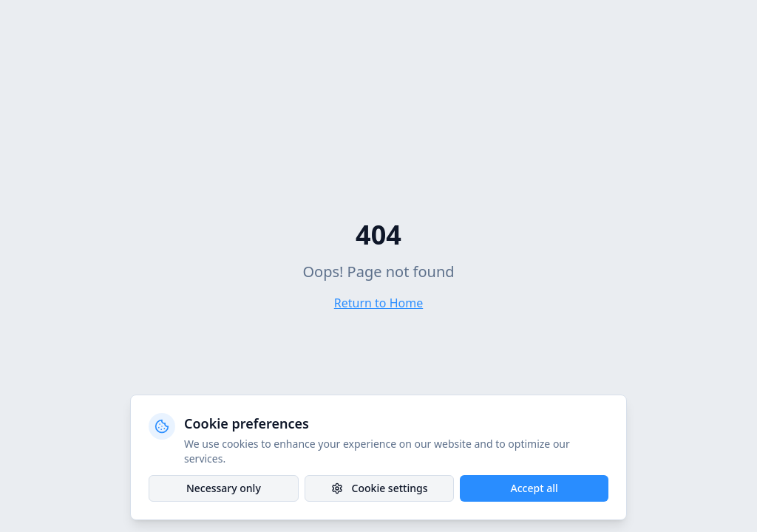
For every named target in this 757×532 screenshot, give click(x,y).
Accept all (534, 488)
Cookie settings (380, 488)
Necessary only (224, 488)
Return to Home (378, 303)
